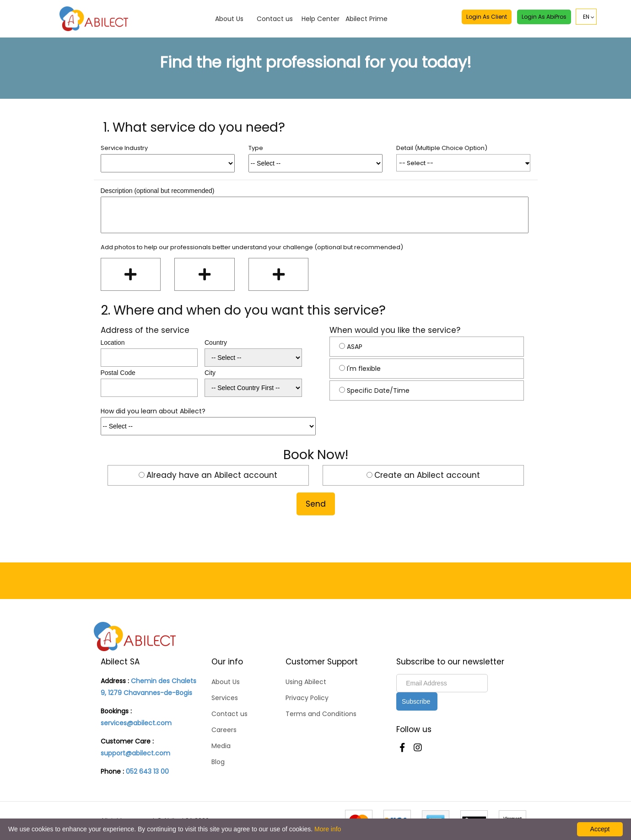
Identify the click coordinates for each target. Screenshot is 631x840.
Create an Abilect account (427, 475)
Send (316, 504)
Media (221, 746)
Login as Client (487, 17)
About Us (229, 19)
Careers (224, 730)
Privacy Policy (307, 698)
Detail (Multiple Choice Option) (442, 148)
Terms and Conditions (321, 714)
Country (216, 342)
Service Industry (124, 148)
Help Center (321, 19)
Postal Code (118, 373)
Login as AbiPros (544, 17)
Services (225, 698)
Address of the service (145, 330)
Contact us (275, 19)
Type (256, 148)
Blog (218, 762)
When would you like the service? (395, 330)
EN (586, 17)
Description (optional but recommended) (158, 191)
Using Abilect (306, 682)
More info (328, 829)
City (210, 373)
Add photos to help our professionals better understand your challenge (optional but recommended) (252, 247)
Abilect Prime (367, 19)
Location (113, 342)
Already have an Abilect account (212, 475)
